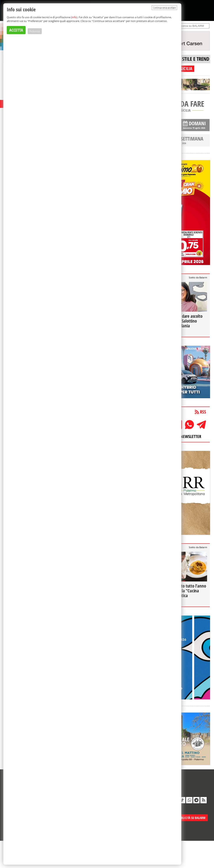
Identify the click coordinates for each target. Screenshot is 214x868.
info (74, 17)
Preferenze (35, 31)
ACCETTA (16, 30)
